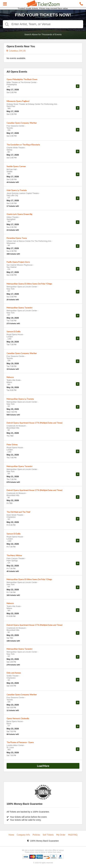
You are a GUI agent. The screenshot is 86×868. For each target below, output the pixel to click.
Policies (36, 835)
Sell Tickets (48, 835)
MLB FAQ (73, 835)
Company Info (23, 835)
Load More (43, 766)
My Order (61, 835)
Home (11, 835)
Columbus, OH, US (16, 51)
